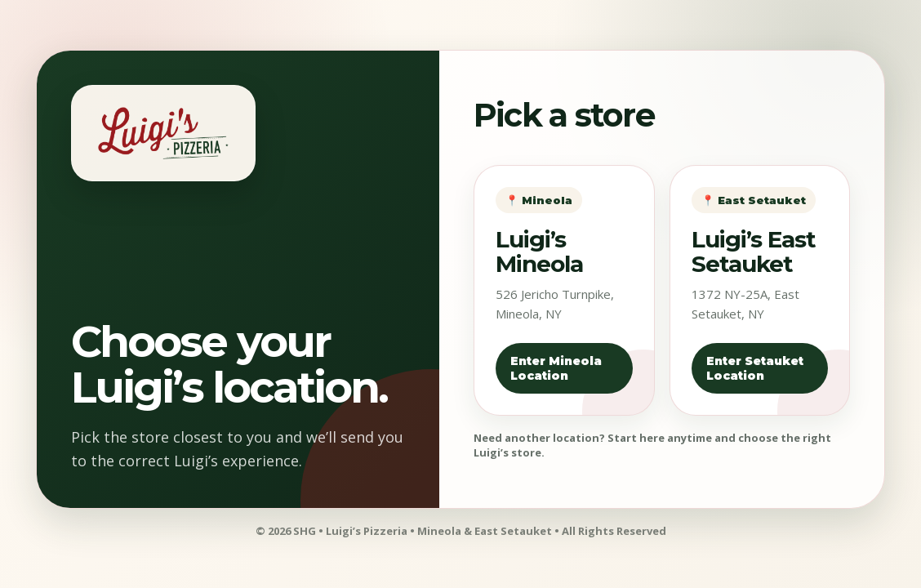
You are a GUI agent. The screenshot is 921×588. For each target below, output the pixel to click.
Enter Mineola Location (556, 368)
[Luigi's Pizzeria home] (163, 133)
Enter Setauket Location (755, 368)
